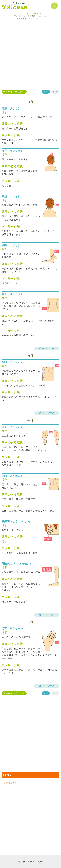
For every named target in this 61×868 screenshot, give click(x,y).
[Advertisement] (30, 56)
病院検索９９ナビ (12, 783)
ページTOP (47, 348)
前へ (46, 92)
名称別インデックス (14, 92)
